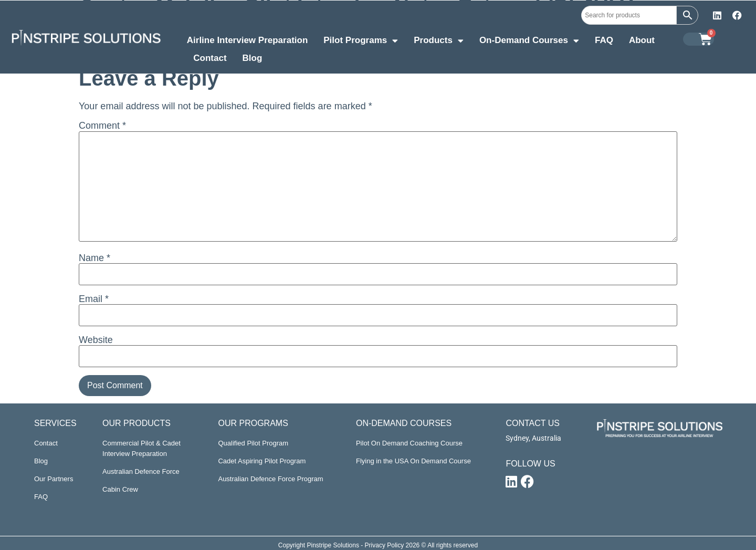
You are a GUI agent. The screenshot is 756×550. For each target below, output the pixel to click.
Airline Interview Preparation (248, 40)
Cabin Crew (120, 489)
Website (96, 340)
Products (439, 41)
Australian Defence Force (141, 471)
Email (94, 299)
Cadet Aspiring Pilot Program (262, 461)
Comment (102, 126)
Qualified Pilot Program (253, 443)
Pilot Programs (361, 41)
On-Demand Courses (529, 41)
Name (94, 258)
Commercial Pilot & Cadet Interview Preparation (141, 448)
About (642, 40)
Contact (210, 58)
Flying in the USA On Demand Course (413, 461)
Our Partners (54, 479)
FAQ (604, 40)
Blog (253, 58)
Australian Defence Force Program (270, 479)
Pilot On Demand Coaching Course (409, 443)
